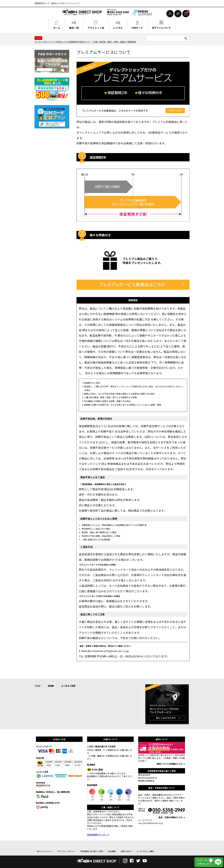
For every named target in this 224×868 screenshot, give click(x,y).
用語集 (51, 685)
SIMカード (136, 27)
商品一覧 (77, 27)
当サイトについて (158, 27)
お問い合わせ (126, 851)
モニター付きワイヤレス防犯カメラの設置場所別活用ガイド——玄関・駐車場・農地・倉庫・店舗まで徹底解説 (85, 41)
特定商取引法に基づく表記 (92, 851)
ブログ (38, 685)
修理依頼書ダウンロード (98, 834)
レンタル (118, 27)
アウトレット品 (97, 27)
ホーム (61, 27)
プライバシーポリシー (66, 851)
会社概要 (112, 851)
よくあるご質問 (68, 685)
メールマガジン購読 (145, 851)
